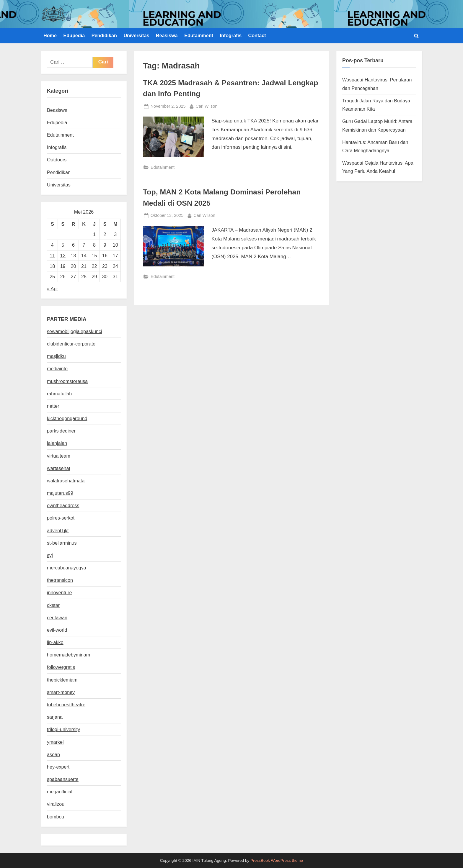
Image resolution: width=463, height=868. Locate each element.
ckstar (53, 605)
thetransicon (60, 580)
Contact (257, 35)
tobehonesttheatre (66, 705)
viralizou (56, 804)
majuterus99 (60, 493)
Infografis (231, 35)
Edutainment (199, 35)
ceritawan (57, 618)
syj (50, 555)
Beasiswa (167, 35)
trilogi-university (63, 729)
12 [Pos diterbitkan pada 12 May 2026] (63, 256)
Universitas (136, 35)
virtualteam (59, 456)
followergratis (61, 667)
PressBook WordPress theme (277, 860)
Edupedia (74, 35)
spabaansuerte (63, 779)
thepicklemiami (63, 680)
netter (53, 406)
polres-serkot (61, 518)
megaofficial (60, 792)
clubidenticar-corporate (71, 344)
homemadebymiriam (69, 655)
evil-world (57, 630)
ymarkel (55, 742)
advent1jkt (58, 530)
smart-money (61, 692)
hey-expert (58, 767)
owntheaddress (63, 505)
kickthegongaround (67, 418)
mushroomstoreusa (67, 381)
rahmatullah (59, 394)
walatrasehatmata (66, 481)
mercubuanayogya (67, 568)
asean (53, 754)
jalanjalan (57, 443)
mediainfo (57, 369)
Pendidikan (104, 35)
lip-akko (55, 642)
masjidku (56, 356)
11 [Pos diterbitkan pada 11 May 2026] (52, 256)
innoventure (59, 592)
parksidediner (61, 431)
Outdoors (57, 160)
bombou (56, 817)
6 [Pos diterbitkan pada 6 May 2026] (73, 245)
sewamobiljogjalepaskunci (75, 331)
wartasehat (59, 468)
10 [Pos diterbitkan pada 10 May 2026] (115, 245)
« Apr (53, 289)
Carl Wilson (207, 106)
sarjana (55, 717)
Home (50, 35)
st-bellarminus (62, 543)
